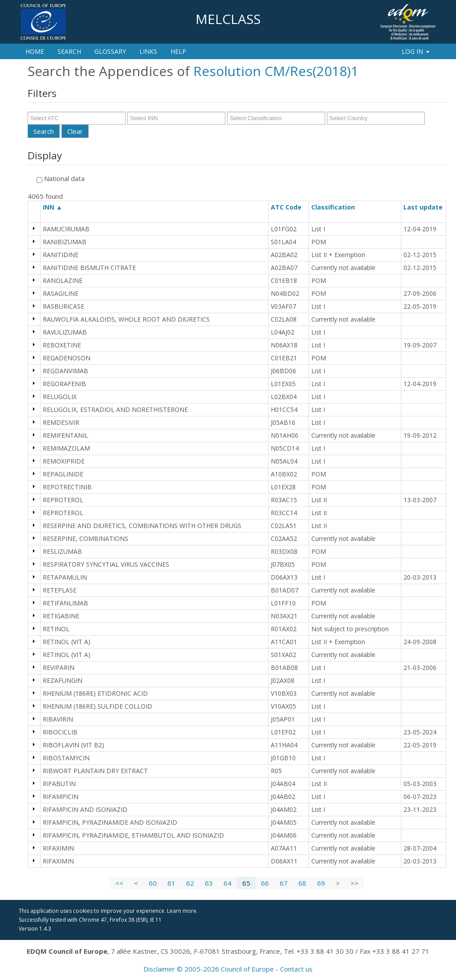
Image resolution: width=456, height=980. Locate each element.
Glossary (110, 51)
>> (354, 883)
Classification (337, 207)
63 (209, 883)
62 (190, 883)
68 (302, 883)
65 (246, 883)
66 (265, 883)
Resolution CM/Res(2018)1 (276, 71)
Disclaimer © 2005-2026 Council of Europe (209, 969)
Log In (416, 51)
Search (69, 51)
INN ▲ (53, 207)
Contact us (296, 969)
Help (178, 51)
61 (171, 883)
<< (119, 883)
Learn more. (182, 911)
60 (153, 883)
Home (35, 51)
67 (284, 883)
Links (148, 51)
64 (228, 883)
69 (321, 883)
